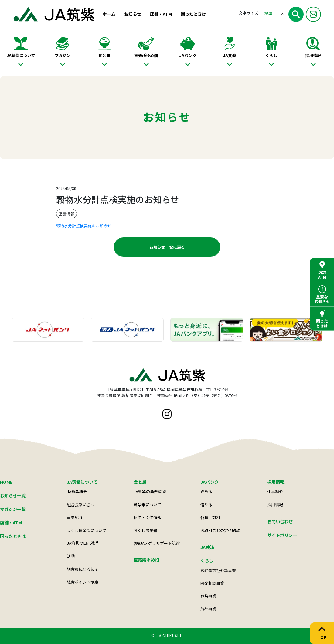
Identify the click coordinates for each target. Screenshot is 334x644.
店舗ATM (322, 275)
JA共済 (230, 55)
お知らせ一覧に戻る (167, 247)
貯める (206, 491)
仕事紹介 (275, 491)
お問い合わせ (280, 521)
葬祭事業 (208, 596)
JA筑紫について (21, 55)
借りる (206, 505)
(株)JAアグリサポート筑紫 (157, 543)
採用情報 (313, 55)
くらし (271, 55)
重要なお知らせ (322, 299)
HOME (6, 482)
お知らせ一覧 (13, 495)
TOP (322, 637)
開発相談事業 (212, 583)
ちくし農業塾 (145, 530)
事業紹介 (75, 517)
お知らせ (133, 14)
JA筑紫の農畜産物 (150, 491)
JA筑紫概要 (77, 491)
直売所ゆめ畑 (146, 55)
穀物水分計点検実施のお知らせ (84, 226)
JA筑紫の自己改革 (83, 543)
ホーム (109, 14)
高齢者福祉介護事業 (218, 570)
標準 (268, 13)
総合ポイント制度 (83, 582)
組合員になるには (83, 569)
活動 (71, 556)
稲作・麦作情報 (147, 517)
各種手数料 (210, 517)
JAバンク (188, 55)
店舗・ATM (161, 14)
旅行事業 (208, 609)
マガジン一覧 (13, 509)
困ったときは (193, 14)
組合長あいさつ (81, 505)
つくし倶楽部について (87, 530)
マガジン (63, 55)
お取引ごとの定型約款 (220, 530)
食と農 (104, 55)
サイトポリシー (282, 535)
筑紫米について (147, 505)
